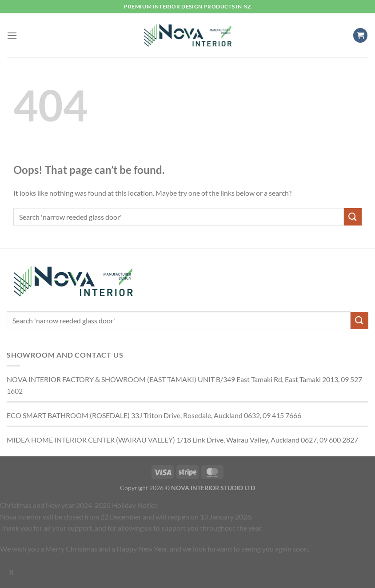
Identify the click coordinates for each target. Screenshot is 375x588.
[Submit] (353, 217)
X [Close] (11, 572)
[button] (12, 35)
